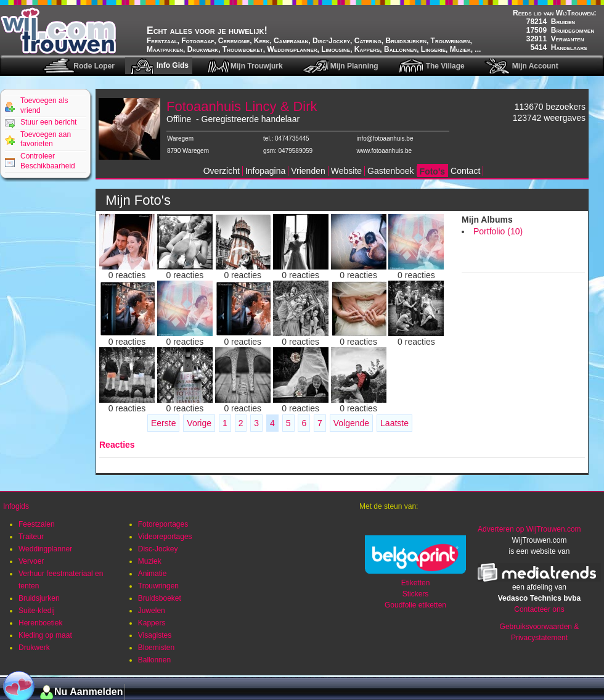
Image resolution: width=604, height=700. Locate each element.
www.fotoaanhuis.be (385, 151)
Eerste (163, 423)
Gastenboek (391, 171)
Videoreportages (165, 537)
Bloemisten (156, 648)
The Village (445, 66)
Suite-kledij (37, 611)
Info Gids (173, 65)
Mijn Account (535, 66)
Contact (465, 171)
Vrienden (308, 171)
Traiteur (31, 537)
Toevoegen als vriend (44, 105)
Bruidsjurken (39, 598)
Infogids (16, 506)
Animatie (153, 574)
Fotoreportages (163, 524)
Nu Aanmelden (88, 692)
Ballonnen (154, 660)
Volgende (351, 423)
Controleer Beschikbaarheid (48, 161)
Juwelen (152, 611)
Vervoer (31, 561)
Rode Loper (94, 66)
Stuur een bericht (48, 122)
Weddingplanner (45, 549)
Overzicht (222, 171)
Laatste (394, 423)
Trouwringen (158, 586)
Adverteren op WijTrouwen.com (529, 529)
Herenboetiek (40, 623)
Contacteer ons (539, 609)
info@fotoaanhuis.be (385, 138)
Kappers (152, 623)
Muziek (150, 561)
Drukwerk (34, 648)
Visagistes (155, 635)
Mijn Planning (354, 66)
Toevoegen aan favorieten (46, 139)
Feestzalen (37, 524)
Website (346, 171)
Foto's (432, 171)
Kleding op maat (45, 635)
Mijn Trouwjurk (257, 66)
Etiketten (416, 583)
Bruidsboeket (160, 598)
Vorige (199, 423)
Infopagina (265, 171)
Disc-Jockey (158, 549)
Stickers (416, 594)
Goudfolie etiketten (415, 605)
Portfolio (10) (498, 231)
